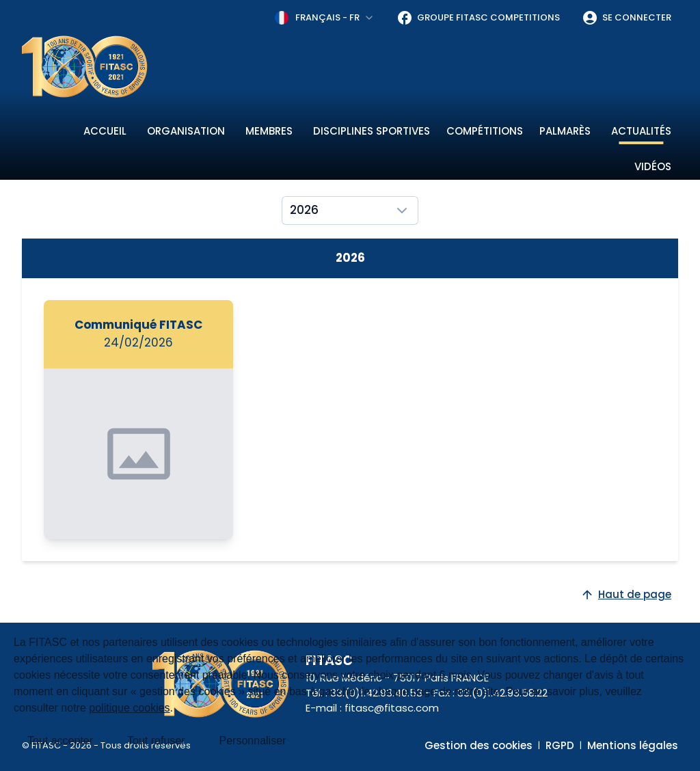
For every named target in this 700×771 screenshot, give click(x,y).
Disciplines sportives (372, 131)
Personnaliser (253, 741)
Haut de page (626, 594)
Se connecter (627, 18)
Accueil (105, 131)
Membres (269, 131)
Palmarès (565, 131)
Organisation (186, 131)
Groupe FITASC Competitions (478, 18)
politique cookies (129, 708)
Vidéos (653, 166)
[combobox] (325, 18)
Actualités (641, 131)
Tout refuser (156, 741)
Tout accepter (60, 741)
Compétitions (485, 131)
